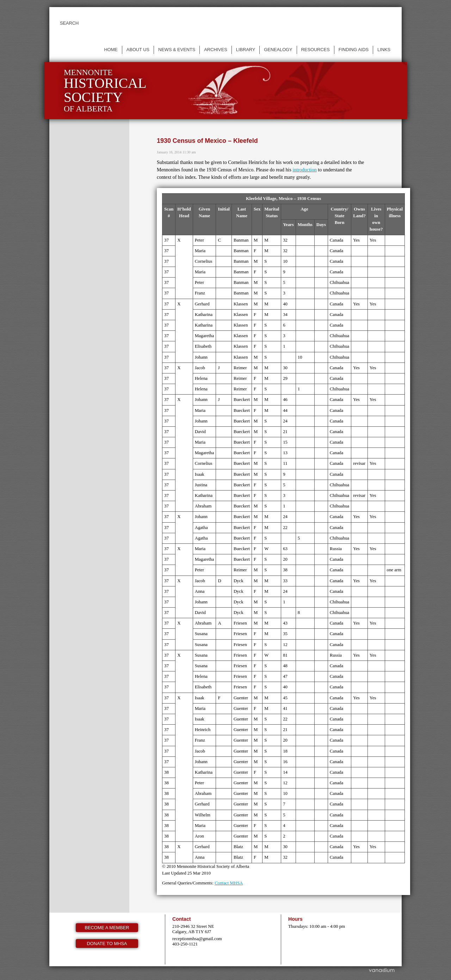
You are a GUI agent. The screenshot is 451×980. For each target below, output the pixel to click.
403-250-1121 (185, 944)
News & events (177, 50)
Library (246, 50)
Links (384, 50)
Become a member (107, 928)
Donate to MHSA (107, 944)
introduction (304, 170)
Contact (181, 919)
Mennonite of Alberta (105, 90)
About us (138, 50)
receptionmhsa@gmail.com (197, 939)
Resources (316, 50)
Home (111, 50)
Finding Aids (354, 50)
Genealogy (278, 50)
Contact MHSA (229, 883)
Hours (295, 919)
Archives (215, 50)
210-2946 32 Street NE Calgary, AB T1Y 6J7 (193, 929)
